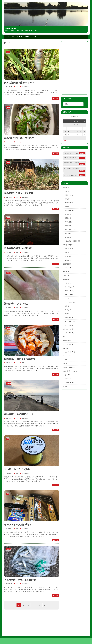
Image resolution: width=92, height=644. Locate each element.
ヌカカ (67, 379)
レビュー (66, 356)
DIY (64, 348)
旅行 (65, 363)
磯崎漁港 (67, 226)
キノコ (65, 275)
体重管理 (27, 37)
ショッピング (67, 352)
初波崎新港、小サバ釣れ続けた (20, 580)
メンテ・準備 (67, 333)
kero (17, 87)
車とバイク (67, 344)
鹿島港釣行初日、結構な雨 (18, 248)
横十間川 (67, 237)
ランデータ (19, 37)
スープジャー (69, 295)
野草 (65, 272)
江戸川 (67, 233)
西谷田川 (67, 203)
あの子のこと (67, 383)
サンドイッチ (69, 287)
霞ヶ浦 (67, 207)
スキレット (68, 291)
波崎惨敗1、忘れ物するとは (19, 414)
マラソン (67, 325)
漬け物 (67, 310)
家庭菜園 (66, 264)
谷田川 (67, 199)
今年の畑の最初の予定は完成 (72, 162)
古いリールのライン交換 (17, 469)
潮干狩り (67, 256)
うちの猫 (33, 37)
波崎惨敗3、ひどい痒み (16, 304)
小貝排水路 (68, 195)
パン (66, 298)
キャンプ (67, 249)
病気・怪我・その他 (69, 371)
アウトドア (67, 245)
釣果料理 (67, 318)
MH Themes (87, 641)
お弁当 (67, 283)
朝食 (66, 306)
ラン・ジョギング (69, 321)
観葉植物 (66, 340)
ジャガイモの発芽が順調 (71, 175)
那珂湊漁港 (68, 210)
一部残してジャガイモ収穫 (71, 153)
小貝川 (67, 191)
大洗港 (67, 214)
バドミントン (67, 329)
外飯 (66, 253)
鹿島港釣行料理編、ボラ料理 (19, 138)
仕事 (65, 386)
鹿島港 (67, 218)
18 (39, 605)
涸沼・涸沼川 (69, 230)
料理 (65, 279)
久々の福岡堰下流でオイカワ (19, 83)
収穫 (13, 37)
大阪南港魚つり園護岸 (71, 241)
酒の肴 (67, 314)
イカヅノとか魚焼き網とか (18, 524)
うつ (66, 375)
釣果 (8, 37)
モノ (65, 360)
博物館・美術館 (68, 367)
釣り (65, 188)
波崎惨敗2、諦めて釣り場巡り (20, 359)
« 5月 (65, 141)
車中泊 (67, 260)
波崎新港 (67, 222)
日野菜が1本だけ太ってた (71, 158)
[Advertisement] (75, 68)
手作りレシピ (69, 302)
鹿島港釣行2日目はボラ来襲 (19, 193)
